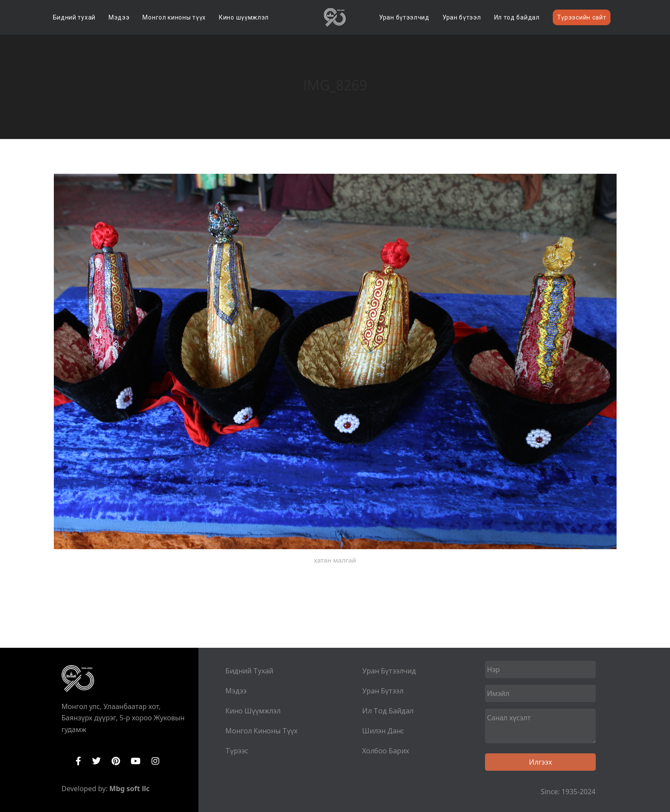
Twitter (96, 761)
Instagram (155, 761)
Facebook (78, 761)
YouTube (136, 761)
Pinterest (116, 761)
